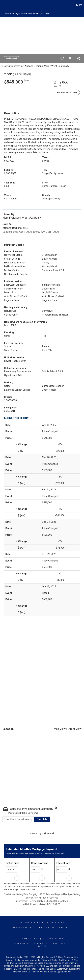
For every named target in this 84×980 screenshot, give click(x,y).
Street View (75, 729)
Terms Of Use (30, 939)
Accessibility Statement (31, 943)
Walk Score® (48, 833)
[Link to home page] (3, 5)
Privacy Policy (53, 939)
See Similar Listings (67, 92)
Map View (60, 729)
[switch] (62, 58)
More (79, 5)
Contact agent (11, 58)
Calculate (42, 819)
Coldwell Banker (32, 923)
